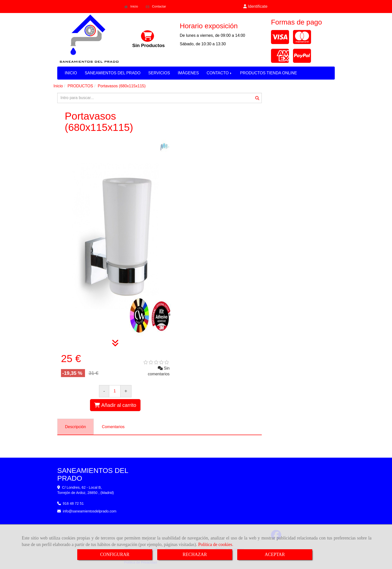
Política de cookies (215, 544)
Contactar (156, 7)
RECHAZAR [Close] (195, 554)
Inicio (131, 7)
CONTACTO (219, 73)
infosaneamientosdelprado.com (90, 511)
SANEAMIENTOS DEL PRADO (113, 73)
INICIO (71, 73)
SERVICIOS (159, 73)
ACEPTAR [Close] (275, 554)
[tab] (75, 427)
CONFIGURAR (115, 554)
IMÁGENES (188, 73)
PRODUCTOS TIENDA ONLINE (268, 73)
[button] (255, 7)
